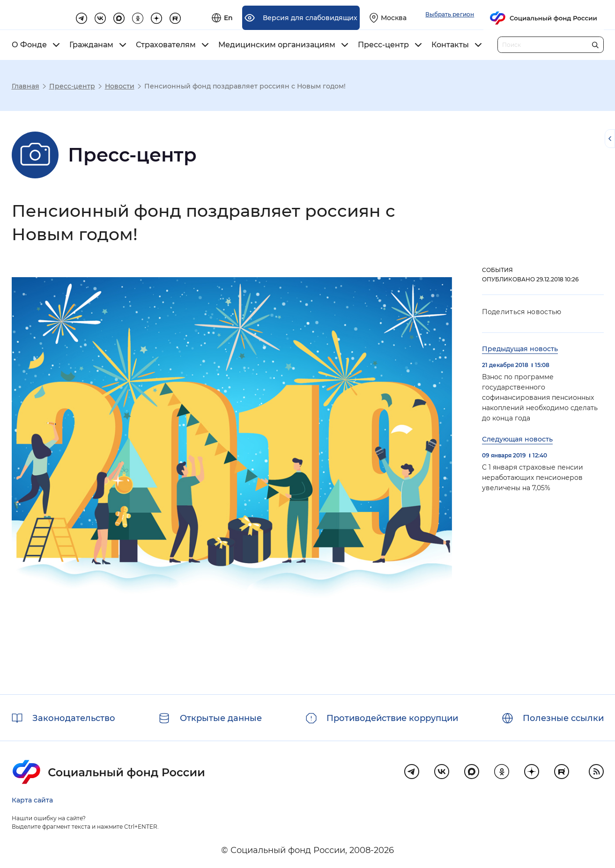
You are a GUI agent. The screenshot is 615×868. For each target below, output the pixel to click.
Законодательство (74, 718)
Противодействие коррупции (392, 718)
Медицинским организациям (277, 45)
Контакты (450, 45)
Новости (120, 86)
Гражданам (91, 45)
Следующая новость (517, 439)
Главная (26, 86)
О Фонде (29, 45)
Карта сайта (32, 800)
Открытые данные (221, 718)
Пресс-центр (383, 45)
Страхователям (166, 45)
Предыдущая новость (520, 349)
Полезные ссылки (563, 718)
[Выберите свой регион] (494, 15)
